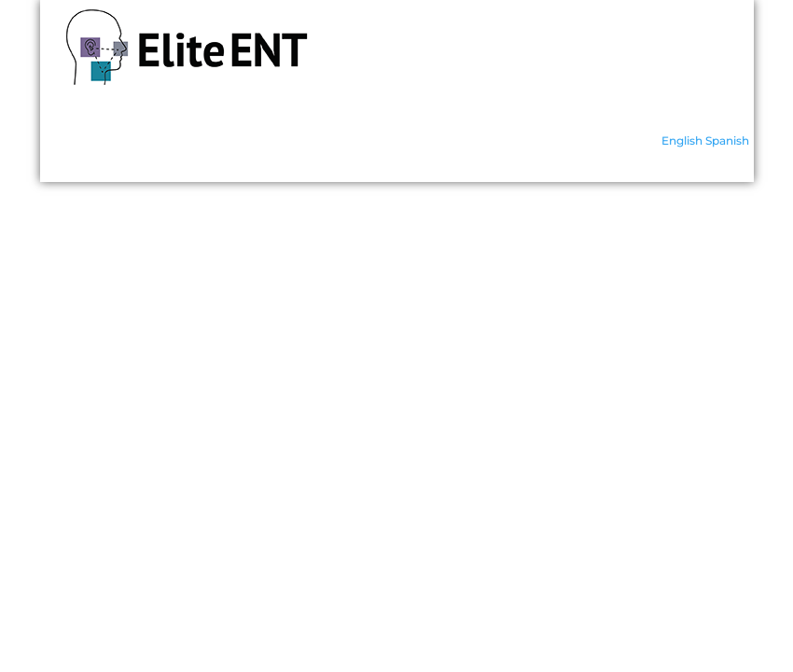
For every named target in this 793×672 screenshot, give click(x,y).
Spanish (727, 140)
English (682, 140)
